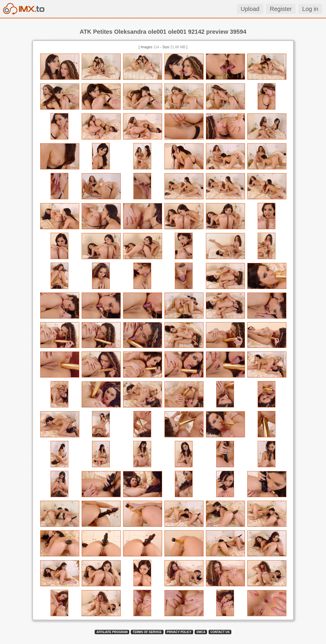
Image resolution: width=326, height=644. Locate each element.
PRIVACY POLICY (179, 632)
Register (281, 9)
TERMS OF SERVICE (147, 632)
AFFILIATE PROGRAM (112, 632)
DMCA (201, 632)
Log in (310, 9)
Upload (250, 9)
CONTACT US (220, 632)
